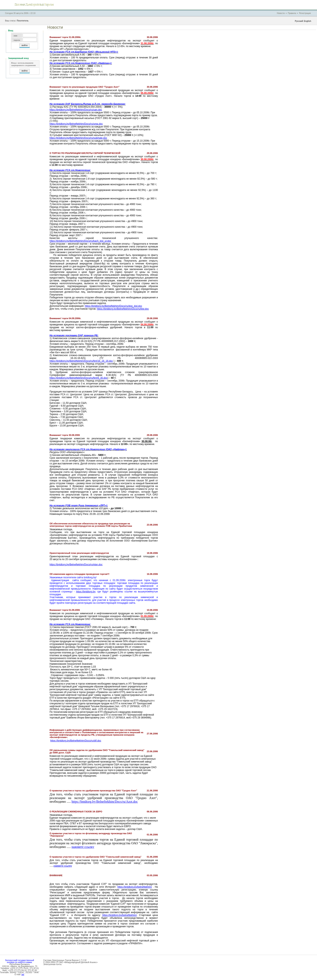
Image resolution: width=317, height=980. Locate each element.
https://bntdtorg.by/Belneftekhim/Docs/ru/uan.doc (76, 110)
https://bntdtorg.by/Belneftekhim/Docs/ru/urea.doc (76, 124)
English (307, 21)
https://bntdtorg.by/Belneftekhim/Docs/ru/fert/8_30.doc (79, 378)
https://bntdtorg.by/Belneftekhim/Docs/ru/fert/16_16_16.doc (81, 361)
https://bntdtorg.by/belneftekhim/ (135, 887)
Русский (299, 21)
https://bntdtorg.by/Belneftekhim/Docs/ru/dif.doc (76, 741)
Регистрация (305, 13)
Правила (292, 13)
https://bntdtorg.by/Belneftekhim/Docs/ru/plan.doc (76, 565)
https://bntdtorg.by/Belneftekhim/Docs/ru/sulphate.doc (78, 138)
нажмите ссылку (83, 847)
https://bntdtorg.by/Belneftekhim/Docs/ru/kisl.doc (123, 309)
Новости (281, 13)
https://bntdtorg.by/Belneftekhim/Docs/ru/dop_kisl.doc (113, 306)
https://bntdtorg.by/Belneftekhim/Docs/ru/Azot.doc (105, 802)
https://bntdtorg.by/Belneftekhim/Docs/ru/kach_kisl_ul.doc (80, 241)
